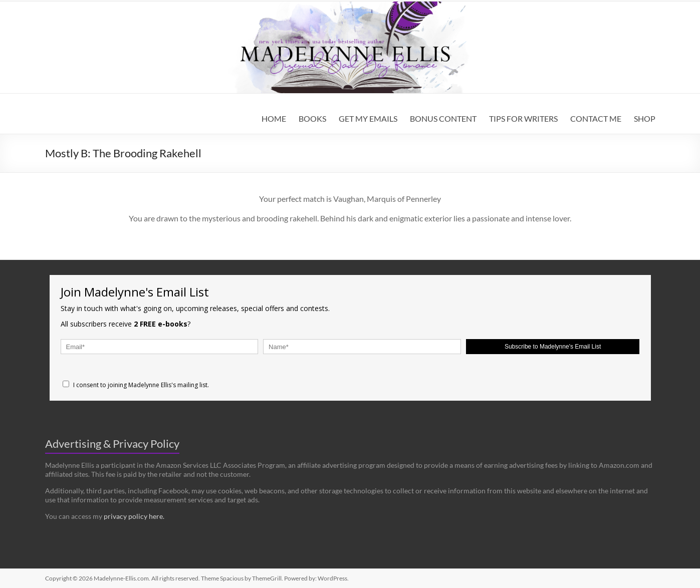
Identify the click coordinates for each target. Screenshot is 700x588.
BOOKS (312, 118)
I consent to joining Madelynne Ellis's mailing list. (136, 385)
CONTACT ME (596, 118)
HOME (274, 118)
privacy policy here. (134, 516)
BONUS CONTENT (443, 118)
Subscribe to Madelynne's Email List (553, 347)
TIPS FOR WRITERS (523, 118)
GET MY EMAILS (368, 118)
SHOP (645, 118)
